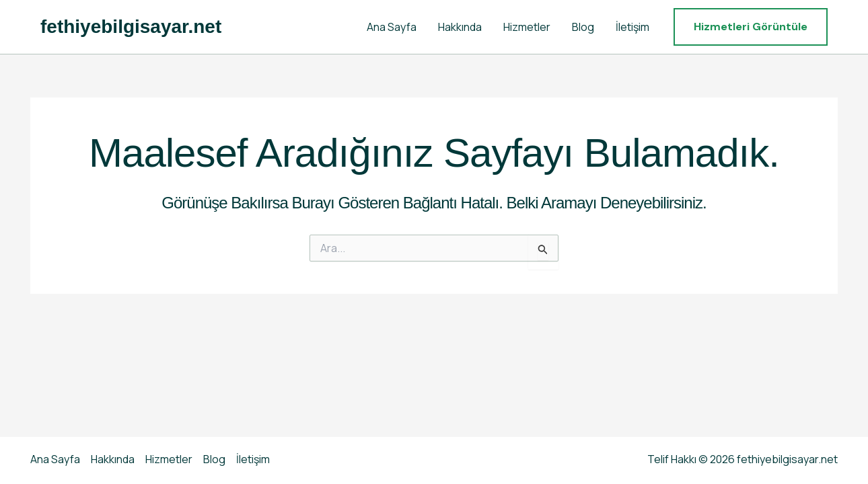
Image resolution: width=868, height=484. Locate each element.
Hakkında (460, 27)
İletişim (632, 27)
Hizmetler (527, 27)
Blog (583, 27)
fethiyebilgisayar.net (131, 27)
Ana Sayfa (392, 27)
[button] (751, 27)
